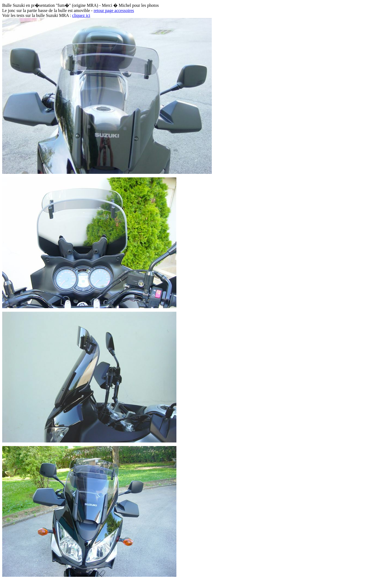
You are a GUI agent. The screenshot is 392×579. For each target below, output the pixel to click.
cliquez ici (81, 15)
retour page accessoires (114, 10)
